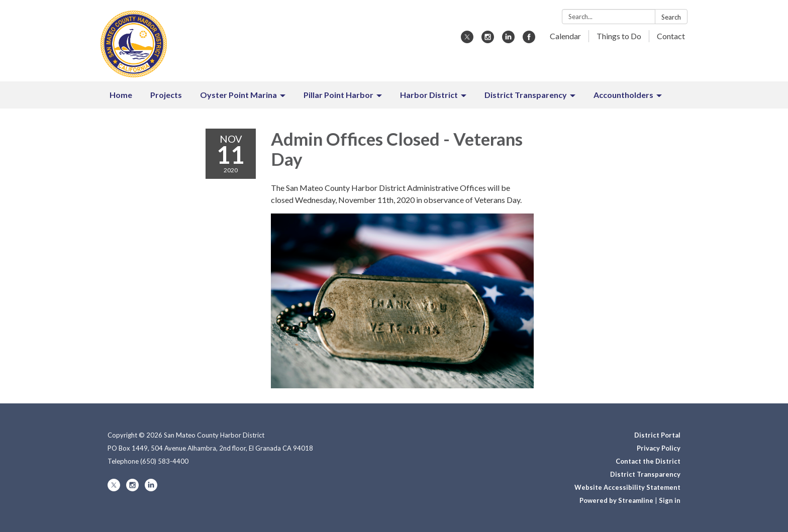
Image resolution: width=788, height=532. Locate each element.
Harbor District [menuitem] (429, 95)
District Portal (657, 435)
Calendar (565, 36)
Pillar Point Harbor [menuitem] (338, 95)
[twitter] (467, 40)
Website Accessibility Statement (627, 487)
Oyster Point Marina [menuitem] (238, 95)
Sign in (670, 500)
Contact (671, 36)
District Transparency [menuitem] (526, 95)
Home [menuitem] (121, 95)
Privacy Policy (659, 448)
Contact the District (648, 461)
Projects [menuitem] (166, 95)
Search (671, 17)
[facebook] (529, 40)
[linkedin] (508, 40)
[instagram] (488, 40)
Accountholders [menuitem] (623, 95)
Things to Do (619, 36)
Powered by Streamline (616, 500)
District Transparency (645, 474)
